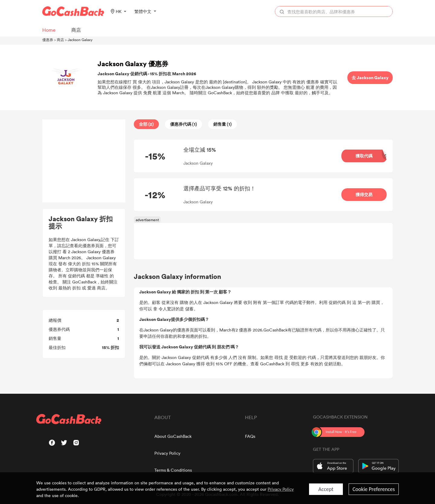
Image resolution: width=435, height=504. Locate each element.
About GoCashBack (173, 436)
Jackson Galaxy (80, 40)
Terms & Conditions (173, 470)
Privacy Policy (167, 453)
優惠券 (48, 40)
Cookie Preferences (374, 489)
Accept (326, 489)
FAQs (250, 436)
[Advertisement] (84, 161)
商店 (60, 40)
